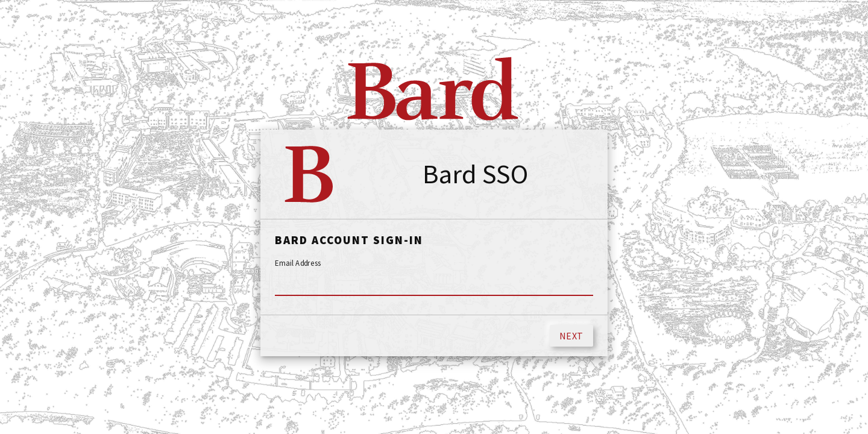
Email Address (298, 263)
